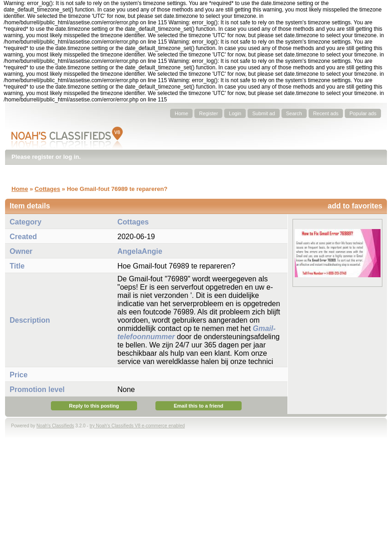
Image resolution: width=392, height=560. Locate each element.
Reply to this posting (94, 406)
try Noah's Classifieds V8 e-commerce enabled (137, 426)
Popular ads (363, 113)
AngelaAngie (140, 251)
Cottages (48, 189)
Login (235, 113)
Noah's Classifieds (55, 426)
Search (294, 113)
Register (208, 113)
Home (181, 113)
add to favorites (355, 206)
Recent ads (326, 113)
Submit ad (264, 113)
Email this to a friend (199, 406)
